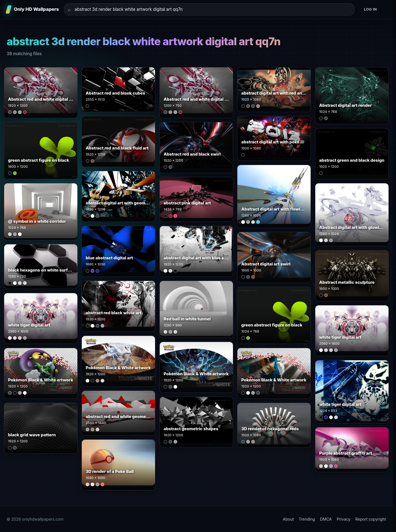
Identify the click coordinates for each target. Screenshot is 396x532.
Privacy (343, 519)
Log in (370, 9)
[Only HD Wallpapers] (33, 9)
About (288, 519)
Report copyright (371, 519)
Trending (307, 519)
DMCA (326, 519)
